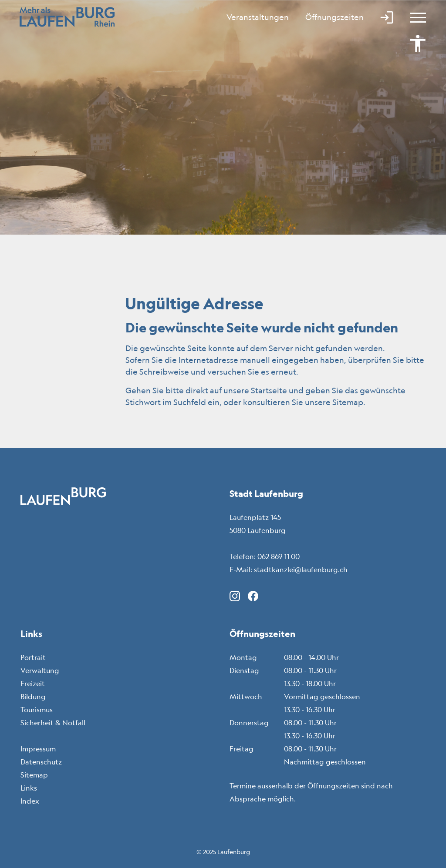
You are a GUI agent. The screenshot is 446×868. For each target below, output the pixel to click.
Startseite (269, 390)
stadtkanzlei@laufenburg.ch (301, 570)
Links (29, 788)
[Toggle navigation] (414, 17)
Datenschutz (41, 762)
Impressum (38, 749)
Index (30, 801)
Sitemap (34, 775)
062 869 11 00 (279, 556)
